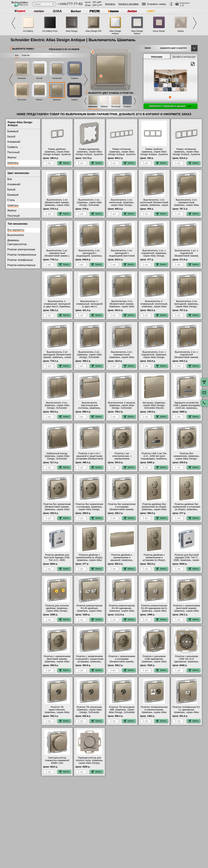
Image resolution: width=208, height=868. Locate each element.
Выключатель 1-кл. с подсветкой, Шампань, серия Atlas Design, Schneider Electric (154, 254)
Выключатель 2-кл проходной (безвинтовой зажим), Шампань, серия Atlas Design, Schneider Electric (57, 357)
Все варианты (16, 230)
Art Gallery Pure (50, 31)
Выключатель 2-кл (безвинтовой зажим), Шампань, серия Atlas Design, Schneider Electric (122, 306)
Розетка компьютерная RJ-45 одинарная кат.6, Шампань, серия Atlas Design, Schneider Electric (154, 611)
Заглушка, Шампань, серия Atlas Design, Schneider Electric (154, 405)
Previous (13, 23)
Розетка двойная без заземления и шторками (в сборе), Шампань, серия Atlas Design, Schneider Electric (187, 509)
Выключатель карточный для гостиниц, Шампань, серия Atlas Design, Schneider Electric (89, 408)
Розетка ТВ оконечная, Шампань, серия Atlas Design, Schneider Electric (89, 711)
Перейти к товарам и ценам (170, 106)
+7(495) (70, 4)
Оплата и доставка (128, 4)
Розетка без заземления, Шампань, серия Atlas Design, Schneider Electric (187, 457)
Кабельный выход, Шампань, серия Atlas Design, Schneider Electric (57, 457)
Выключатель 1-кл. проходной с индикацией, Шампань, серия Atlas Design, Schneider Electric (89, 256)
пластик (26, 55)
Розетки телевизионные (22, 255)
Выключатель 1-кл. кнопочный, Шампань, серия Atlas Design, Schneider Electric (122, 204)
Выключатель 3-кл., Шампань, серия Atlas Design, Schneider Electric (57, 407)
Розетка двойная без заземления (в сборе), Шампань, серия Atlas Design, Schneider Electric (154, 509)
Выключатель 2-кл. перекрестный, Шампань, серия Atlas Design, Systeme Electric (122, 356)
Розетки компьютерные (21, 265)
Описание (157, 57)
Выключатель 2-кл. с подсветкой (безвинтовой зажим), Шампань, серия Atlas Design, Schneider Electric (187, 358)
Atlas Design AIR (93, 31)
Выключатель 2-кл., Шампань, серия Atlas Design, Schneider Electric (89, 356)
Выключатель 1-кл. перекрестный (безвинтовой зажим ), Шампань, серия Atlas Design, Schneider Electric (57, 257)
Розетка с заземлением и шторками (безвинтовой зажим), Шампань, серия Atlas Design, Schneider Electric (122, 663)
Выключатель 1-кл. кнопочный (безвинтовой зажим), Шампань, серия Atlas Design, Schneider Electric (154, 205)
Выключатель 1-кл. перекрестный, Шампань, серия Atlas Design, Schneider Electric (187, 205)
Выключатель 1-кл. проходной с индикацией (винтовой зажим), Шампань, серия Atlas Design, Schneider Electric (122, 257)
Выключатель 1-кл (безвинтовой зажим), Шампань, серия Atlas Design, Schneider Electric (57, 205)
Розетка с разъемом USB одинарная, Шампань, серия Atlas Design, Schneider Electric (154, 662)
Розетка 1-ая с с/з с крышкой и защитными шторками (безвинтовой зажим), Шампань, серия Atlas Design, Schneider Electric (89, 460)
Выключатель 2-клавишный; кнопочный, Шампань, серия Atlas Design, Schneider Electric (154, 306)
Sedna (181, 31)
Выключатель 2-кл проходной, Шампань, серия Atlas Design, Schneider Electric (186, 305)
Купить (64, 163)
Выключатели (16, 235)
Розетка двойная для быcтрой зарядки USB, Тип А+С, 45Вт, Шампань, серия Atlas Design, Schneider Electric (57, 561)
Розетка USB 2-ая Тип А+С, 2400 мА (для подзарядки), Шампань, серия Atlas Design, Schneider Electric (154, 459)
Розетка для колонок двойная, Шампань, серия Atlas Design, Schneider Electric (57, 609)
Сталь (11, 200)
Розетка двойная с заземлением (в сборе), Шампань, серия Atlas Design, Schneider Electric (89, 560)
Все (10, 179)
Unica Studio (159, 31)
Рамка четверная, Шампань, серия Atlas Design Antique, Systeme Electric (187, 153)
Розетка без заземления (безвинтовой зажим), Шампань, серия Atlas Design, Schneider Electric (57, 509)
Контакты (110, 4)
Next (195, 23)
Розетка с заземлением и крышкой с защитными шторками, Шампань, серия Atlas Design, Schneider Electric (89, 662)
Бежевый (22, 78)
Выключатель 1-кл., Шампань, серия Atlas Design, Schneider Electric (89, 204)
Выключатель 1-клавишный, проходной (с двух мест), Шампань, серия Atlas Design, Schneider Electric (57, 306)
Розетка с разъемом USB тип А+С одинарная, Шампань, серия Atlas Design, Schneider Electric (187, 662)
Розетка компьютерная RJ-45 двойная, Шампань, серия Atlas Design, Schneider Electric (89, 611)
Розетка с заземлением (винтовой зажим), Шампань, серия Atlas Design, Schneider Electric (186, 611)
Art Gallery (28, 31)
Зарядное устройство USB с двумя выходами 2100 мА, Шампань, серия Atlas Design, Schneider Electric (186, 408)
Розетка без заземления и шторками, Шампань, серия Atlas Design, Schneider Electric (89, 508)
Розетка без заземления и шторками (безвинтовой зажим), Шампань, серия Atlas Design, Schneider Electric (122, 511)
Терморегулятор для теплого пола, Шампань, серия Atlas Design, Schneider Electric (89, 762)
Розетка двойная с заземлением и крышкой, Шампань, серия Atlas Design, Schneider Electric (122, 560)
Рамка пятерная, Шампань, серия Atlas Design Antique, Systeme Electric (122, 153)
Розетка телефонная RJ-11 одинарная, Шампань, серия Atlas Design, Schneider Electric (186, 712)
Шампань (57, 100)
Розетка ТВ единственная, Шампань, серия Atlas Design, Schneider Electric (57, 712)
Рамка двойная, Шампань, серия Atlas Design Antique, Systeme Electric (57, 153)
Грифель (75, 78)
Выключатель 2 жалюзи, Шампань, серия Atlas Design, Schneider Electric (122, 407)
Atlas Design (72, 31)
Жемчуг (39, 100)
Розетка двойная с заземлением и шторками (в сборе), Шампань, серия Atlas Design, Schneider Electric (154, 561)
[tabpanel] (170, 81)
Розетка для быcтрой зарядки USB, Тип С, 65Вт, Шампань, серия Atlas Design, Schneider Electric (187, 560)
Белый (39, 78)
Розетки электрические (21, 249)
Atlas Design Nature (137, 32)
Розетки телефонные (20, 260)
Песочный (22, 100)
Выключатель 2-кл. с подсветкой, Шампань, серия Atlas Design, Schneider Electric (154, 356)
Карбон (75, 100)
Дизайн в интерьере (184, 57)
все (17, 55)
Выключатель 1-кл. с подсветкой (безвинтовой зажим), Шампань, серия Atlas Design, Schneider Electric (187, 257)
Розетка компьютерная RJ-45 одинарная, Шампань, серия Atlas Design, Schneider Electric (122, 611)
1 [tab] (170, 97)
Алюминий (57, 78)
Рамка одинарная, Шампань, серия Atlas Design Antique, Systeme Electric (89, 153)
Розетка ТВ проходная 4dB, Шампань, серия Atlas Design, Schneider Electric (122, 711)
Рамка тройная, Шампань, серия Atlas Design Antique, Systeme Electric (154, 153)
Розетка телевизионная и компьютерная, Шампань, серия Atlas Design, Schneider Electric (154, 712)
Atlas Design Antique (115, 32)
